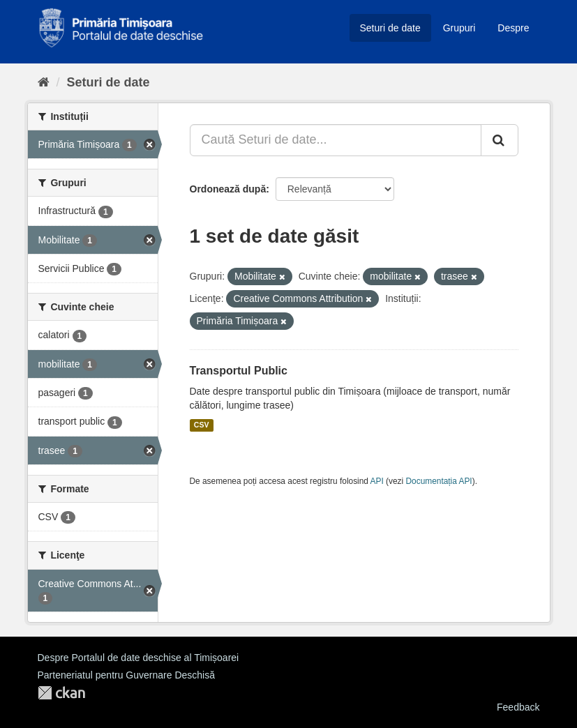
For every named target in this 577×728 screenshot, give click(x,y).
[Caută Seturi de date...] (336, 140)
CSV (202, 425)
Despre (513, 28)
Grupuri (459, 28)
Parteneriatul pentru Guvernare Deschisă (126, 675)
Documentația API (439, 481)
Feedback (518, 707)
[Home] (44, 82)
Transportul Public (239, 371)
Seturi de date (390, 28)
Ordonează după (228, 189)
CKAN (61, 693)
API (377, 481)
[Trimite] (500, 140)
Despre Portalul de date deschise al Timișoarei (138, 658)
